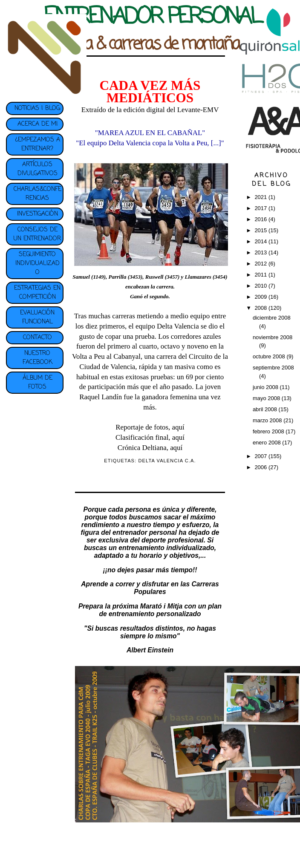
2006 (261, 467)
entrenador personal (145, 532)
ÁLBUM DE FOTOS (37, 383)
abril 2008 (266, 409)
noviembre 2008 (273, 337)
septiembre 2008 (273, 368)
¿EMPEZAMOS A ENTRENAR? (37, 144)
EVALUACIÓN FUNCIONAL (37, 317)
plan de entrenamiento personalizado (160, 610)
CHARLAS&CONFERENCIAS (37, 194)
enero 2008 (267, 443)
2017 (261, 208)
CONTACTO (37, 338)
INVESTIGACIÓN (37, 214)
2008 (261, 308)
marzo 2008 (268, 420)
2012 (261, 264)
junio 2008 (266, 387)
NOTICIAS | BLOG (37, 108)
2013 (261, 252)
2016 (261, 219)
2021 (261, 197)
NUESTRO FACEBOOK (37, 358)
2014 (261, 241)
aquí (178, 427)
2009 (261, 297)
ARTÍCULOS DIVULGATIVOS (37, 169)
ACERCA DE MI (37, 124)
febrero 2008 (269, 431)
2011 (261, 275)
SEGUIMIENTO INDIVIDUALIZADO (37, 264)
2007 (261, 456)
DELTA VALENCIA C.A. (167, 461)
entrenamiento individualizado (166, 548)
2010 (261, 286)
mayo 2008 (267, 398)
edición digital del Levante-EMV (171, 110)
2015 (261, 230)
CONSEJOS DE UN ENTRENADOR (37, 234)
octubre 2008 (270, 356)
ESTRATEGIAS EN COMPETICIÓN (37, 293)
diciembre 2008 (272, 318)
